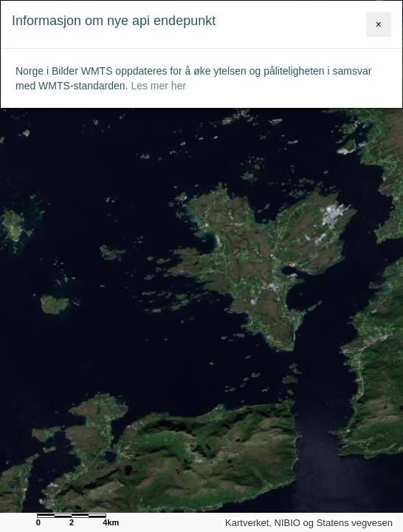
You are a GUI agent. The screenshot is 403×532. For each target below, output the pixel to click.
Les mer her (158, 86)
